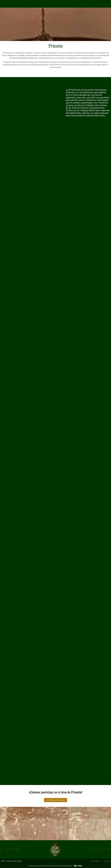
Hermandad (46, 3)
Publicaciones (55, 5)
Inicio (33, 3)
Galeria (75, 3)
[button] (32, 780)
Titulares (62, 3)
